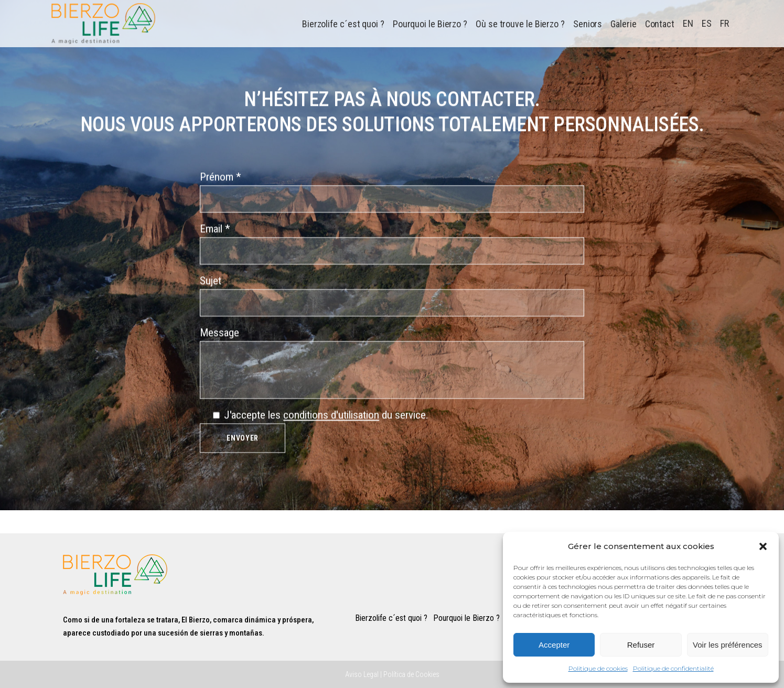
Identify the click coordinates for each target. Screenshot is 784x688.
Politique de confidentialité (673, 668)
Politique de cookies (598, 668)
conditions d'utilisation (331, 419)
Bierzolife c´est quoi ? (391, 618)
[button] (763, 546)
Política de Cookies (411, 674)
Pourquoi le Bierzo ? (466, 618)
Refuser (641, 645)
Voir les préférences (728, 645)
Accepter (554, 645)
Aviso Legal (362, 674)
